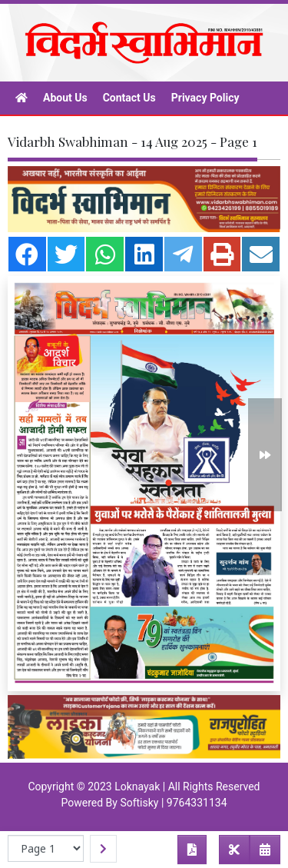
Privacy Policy (205, 98)
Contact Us (129, 98)
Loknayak (137, 787)
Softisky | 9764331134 (173, 803)
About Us (65, 98)
